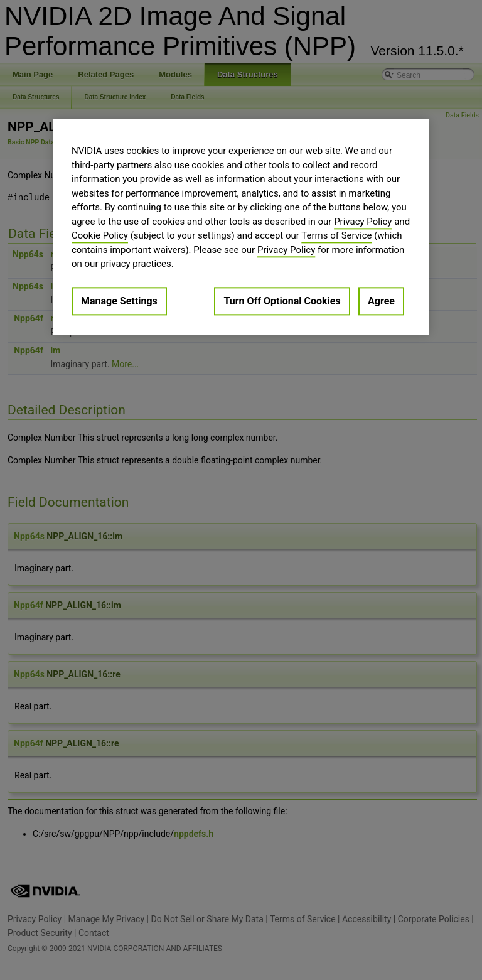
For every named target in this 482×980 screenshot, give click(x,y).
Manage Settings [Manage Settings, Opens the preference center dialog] (119, 301)
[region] (241, 226)
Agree (381, 301)
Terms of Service (336, 235)
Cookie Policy (100, 235)
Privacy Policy (363, 222)
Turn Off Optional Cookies (282, 301)
